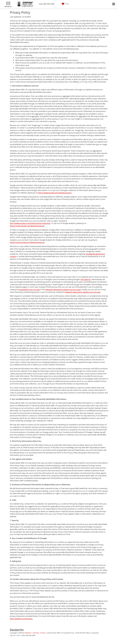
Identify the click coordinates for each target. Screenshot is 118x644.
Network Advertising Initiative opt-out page (63, 289)
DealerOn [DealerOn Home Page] (28, 633)
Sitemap (36, 633)
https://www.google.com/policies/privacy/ (55, 193)
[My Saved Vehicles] (65, 4)
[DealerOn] (17, 630)
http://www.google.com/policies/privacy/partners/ (30, 223)
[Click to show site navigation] (114, 4)
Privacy (43, 633)
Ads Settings (86, 279)
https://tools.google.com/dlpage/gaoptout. (27, 242)
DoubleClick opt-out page (29, 289)
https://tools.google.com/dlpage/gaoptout (27, 226)
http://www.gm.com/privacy (21, 619)
